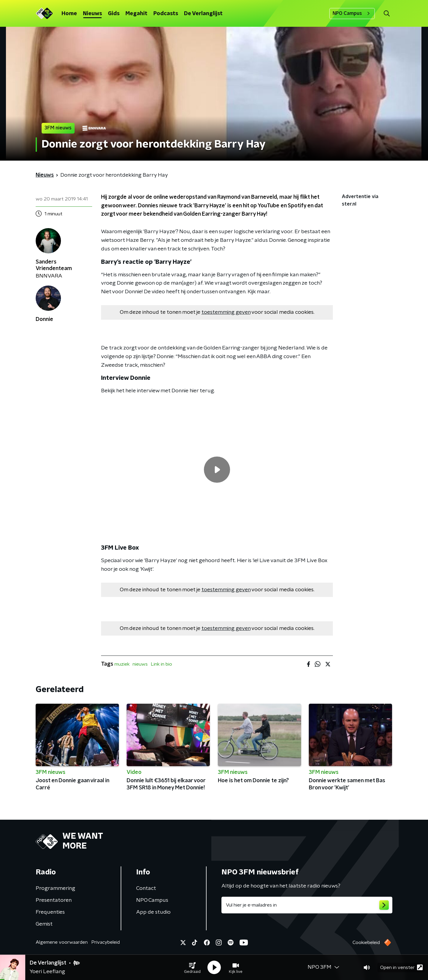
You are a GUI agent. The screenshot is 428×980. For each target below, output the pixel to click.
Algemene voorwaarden (62, 942)
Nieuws (92, 14)
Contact (146, 888)
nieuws (140, 664)
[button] (192, 968)
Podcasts (166, 14)
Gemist (44, 924)
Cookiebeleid (366, 943)
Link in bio (161, 664)
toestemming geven (226, 312)
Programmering (55, 888)
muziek (122, 664)
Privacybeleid (106, 942)
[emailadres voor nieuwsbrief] (307, 905)
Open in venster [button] (401, 967)
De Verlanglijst (203, 14)
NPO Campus (352, 13)
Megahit (136, 14)
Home (69, 14)
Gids (114, 14)
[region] (217, 469)
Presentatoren (54, 900)
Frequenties (50, 912)
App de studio (153, 912)
